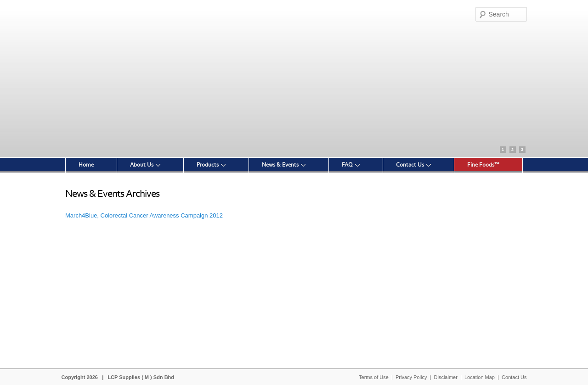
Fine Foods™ (483, 165)
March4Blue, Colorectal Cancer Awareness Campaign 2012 (144, 215)
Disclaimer (446, 377)
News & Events (280, 165)
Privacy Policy (411, 377)
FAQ (347, 165)
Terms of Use (374, 377)
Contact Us (410, 165)
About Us (142, 165)
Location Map (480, 377)
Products (208, 165)
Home (86, 165)
